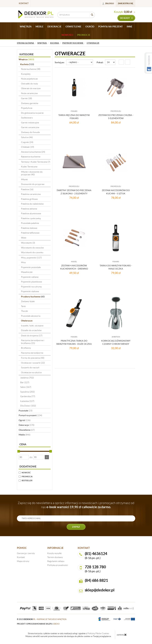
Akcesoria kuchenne (33, 152)
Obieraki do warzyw (31, 88)
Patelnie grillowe (29, 199)
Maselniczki (27, 272)
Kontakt (24, 3)
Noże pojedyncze (29, 79)
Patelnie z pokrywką (31, 218)
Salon (26, 387)
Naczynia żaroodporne (32, 353)
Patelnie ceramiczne (31, 194)
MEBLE (40, 27)
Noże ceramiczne (29, 93)
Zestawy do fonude (30, 132)
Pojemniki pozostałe (31, 267)
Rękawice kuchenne (31, 157)
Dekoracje (26, 425)
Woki (24, 238)
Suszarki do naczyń (30, 368)
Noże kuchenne (31, 69)
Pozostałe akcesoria (31, 316)
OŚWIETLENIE (73, 27)
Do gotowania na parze (32, 113)
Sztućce (27, 137)
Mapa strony (23, 561)
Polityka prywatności (58, 565)
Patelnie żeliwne (29, 209)
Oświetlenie (27, 430)
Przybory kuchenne (33, 297)
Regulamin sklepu (56, 561)
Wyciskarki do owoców (32, 248)
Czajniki (27, 142)
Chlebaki (28, 147)
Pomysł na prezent (30, 415)
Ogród (25, 420)
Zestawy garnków (30, 103)
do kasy (126, 18)
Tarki (23, 306)
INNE (130, 27)
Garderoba (28, 396)
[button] (47, 457)
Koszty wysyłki (54, 553)
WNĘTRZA (26, 27)
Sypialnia (27, 392)
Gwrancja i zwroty (26, 553)
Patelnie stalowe (29, 228)
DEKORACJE (54, 27)
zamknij (122, 635)
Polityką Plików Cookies (98, 633)
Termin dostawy (55, 557)
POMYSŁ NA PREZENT (110, 27)
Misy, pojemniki (31, 258)
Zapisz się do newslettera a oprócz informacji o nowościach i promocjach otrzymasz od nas (76, 505)
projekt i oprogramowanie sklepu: (38, 624)
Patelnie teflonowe (30, 233)
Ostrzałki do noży (29, 84)
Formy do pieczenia (33, 358)
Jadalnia (27, 378)
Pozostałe (26, 411)
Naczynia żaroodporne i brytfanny (33, 342)
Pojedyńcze (27, 108)
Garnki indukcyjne (30, 123)
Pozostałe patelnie (30, 223)
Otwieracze (27, 321)
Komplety (26, 74)
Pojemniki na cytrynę (31, 287)
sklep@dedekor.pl (100, 590)
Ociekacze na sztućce (31, 372)
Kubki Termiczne (29, 167)
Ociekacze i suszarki (33, 363)
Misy (23, 262)
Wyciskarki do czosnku (32, 252)
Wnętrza (26, 59)
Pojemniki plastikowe (31, 282)
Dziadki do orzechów (31, 330)
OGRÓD (90, 27)
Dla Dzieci (28, 406)
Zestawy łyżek (28, 301)
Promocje (84, 35)
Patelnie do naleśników (32, 204)
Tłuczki (25, 311)
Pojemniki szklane (30, 277)
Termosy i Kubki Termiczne (36, 162)
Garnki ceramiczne (30, 127)
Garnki (26, 98)
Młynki (24, 179)
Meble (25, 435)
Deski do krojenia (32, 336)
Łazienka (27, 401)
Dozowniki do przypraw (33, 184)
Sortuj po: (60, 62)
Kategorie (26, 54)
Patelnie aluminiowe (31, 213)
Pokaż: (100, 62)
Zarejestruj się (126, 3)
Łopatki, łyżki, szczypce (32, 326)
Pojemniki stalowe (30, 291)
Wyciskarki (28, 243)
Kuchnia (27, 64)
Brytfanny (26, 348)
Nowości (67, 35)
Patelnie (27, 189)
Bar (25, 382)
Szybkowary (27, 118)
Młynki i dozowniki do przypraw (32, 173)
